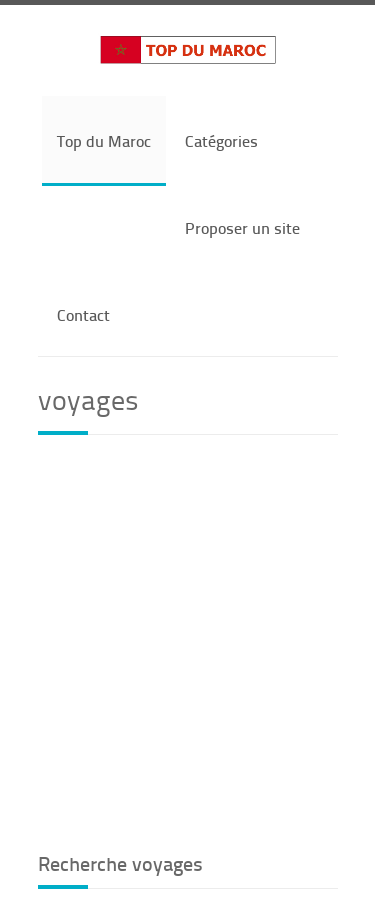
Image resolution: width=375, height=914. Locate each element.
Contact (83, 314)
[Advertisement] (187, 640)
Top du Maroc (104, 140)
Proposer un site (242, 227)
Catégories (221, 140)
